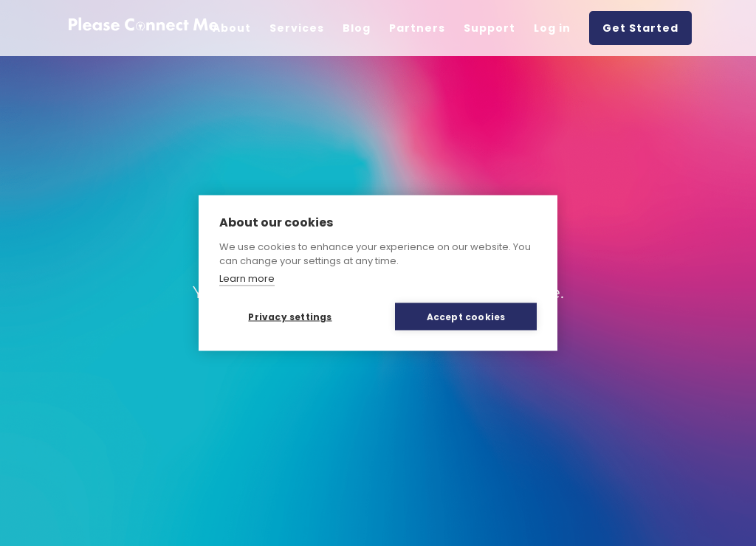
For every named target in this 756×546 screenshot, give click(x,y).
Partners (417, 28)
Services (297, 28)
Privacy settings (290, 316)
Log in (552, 28)
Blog (357, 28)
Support (489, 28)
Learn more (247, 278)
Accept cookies (466, 316)
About (232, 28)
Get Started (640, 28)
